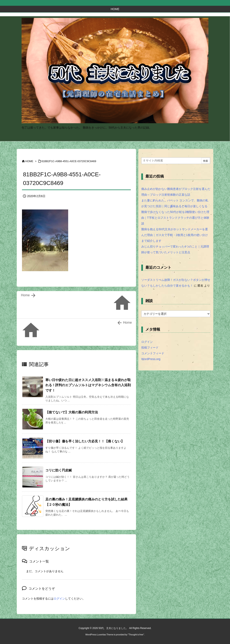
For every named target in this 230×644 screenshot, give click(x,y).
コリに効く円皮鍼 (59, 470)
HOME (29, 161)
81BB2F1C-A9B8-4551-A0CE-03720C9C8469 (69, 161)
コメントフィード (153, 353)
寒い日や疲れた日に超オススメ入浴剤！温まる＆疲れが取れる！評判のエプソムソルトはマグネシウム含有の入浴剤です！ (88, 385)
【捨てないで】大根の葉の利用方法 (72, 412)
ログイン (59, 599)
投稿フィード (150, 348)
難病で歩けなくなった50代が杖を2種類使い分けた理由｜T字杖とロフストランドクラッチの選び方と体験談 (175, 218)
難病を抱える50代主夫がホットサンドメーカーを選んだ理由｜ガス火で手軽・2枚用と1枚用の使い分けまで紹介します (175, 235)
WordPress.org (151, 359)
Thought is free (136, 635)
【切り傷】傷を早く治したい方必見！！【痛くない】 (85, 441)
